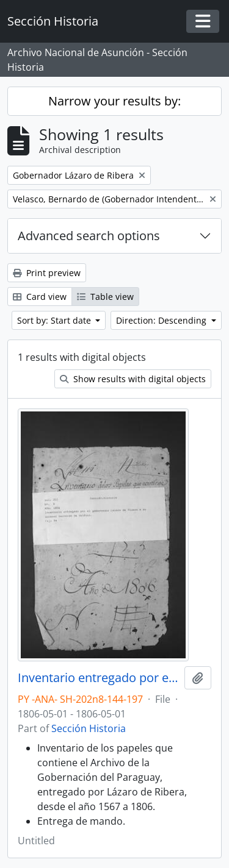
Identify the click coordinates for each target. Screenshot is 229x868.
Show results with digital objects (133, 379)
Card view (40, 297)
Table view (105, 297)
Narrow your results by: (114, 101)
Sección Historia (89, 728)
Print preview (47, 273)
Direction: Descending (162, 320)
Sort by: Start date (55, 320)
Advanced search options (89, 236)
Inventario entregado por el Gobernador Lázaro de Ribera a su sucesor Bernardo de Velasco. (99, 678)
